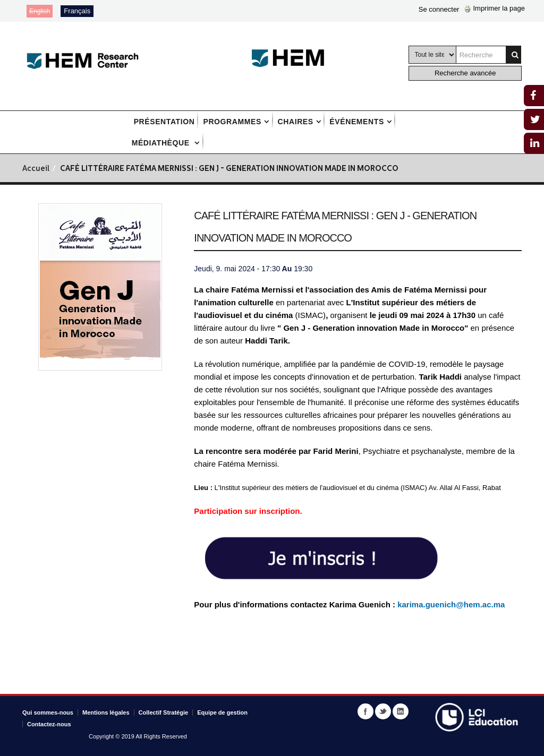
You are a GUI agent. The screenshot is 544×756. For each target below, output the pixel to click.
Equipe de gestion (222, 712)
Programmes (232, 122)
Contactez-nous (49, 724)
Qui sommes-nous (48, 712)
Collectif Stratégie (164, 712)
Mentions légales (106, 712)
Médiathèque (162, 143)
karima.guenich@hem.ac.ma (451, 604)
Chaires (296, 122)
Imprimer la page (495, 8)
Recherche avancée (465, 73)
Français (77, 11)
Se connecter (439, 9)
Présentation (164, 122)
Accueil (36, 169)
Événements (356, 122)
